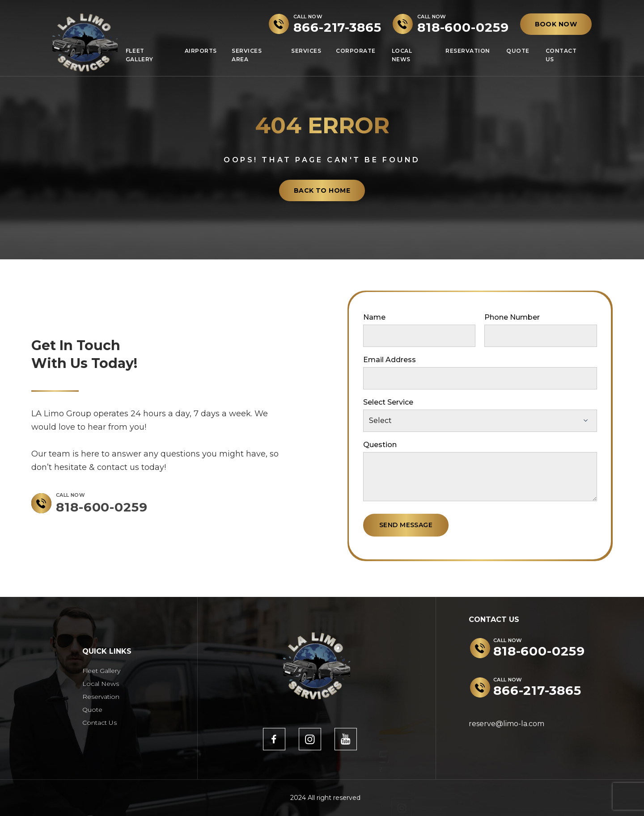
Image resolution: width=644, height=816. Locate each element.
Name (374, 317)
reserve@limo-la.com (506, 724)
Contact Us (561, 55)
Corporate (356, 51)
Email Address (390, 360)
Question (380, 445)
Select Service (388, 402)
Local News (402, 55)
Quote (518, 51)
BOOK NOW (556, 24)
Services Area (247, 55)
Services (306, 51)
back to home (322, 190)
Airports (201, 51)
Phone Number (512, 317)
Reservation (468, 51)
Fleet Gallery (140, 55)
